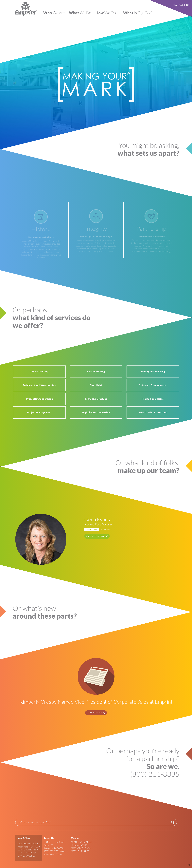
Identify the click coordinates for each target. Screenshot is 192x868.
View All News (95, 713)
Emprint (26, 9)
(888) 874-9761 (52, 854)
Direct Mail (96, 385)
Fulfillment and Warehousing (39, 385)
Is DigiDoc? (138, 13)
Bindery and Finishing (153, 372)
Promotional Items (153, 399)
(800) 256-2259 (79, 851)
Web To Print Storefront (153, 412)
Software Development (153, 385)
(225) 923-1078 (25, 853)
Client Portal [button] (179, 5)
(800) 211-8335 (25, 856)
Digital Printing (39, 372)
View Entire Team (96, 536)
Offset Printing (96, 372)
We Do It (107, 13)
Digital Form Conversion (96, 412)
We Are (54, 13)
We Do (80, 13)
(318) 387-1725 (79, 848)
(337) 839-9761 (52, 851)
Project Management (39, 412)
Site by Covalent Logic (182, 865)
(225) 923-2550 (25, 850)
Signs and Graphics (96, 399)
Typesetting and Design (39, 399)
